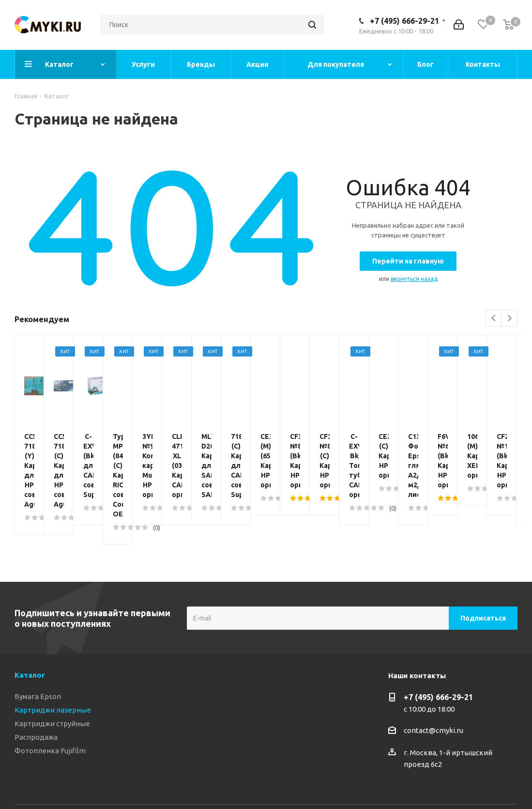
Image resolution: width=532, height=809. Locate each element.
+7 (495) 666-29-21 (404, 21)
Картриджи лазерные (53, 652)
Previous (494, 319)
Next (509, 319)
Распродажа (36, 679)
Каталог (30, 617)
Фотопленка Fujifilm (50, 692)
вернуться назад (414, 279)
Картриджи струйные (52, 665)
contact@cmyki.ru (433, 672)
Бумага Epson (38, 638)
